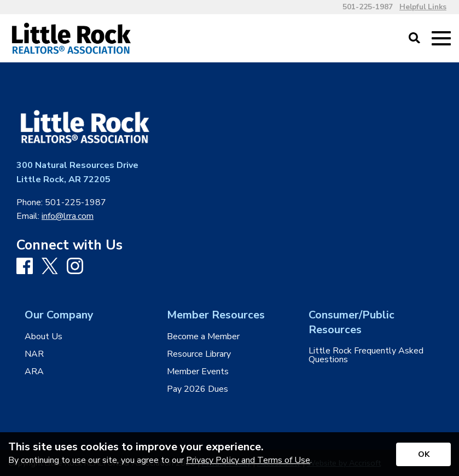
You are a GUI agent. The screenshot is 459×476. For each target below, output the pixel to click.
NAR (34, 354)
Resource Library (199, 354)
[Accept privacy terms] (423, 454)
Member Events (198, 371)
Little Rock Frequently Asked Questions (366, 355)
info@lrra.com (68, 216)
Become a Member (203, 336)
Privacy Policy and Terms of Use (248, 460)
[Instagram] (75, 267)
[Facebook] (25, 267)
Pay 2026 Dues (197, 389)
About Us (43, 336)
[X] (50, 267)
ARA (34, 371)
